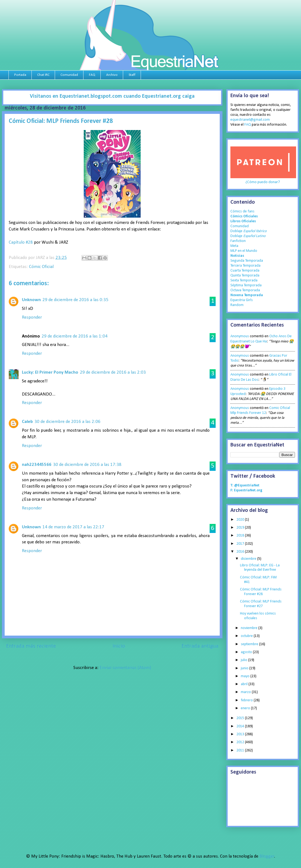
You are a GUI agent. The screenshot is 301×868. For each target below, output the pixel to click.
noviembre (250, 628)
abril (245, 684)
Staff (132, 75)
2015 (241, 718)
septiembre (250, 644)
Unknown (31, 300)
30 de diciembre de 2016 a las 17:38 (87, 465)
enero (246, 708)
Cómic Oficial (41, 267)
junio (245, 668)
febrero (247, 700)
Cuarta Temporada (245, 271)
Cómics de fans (242, 211)
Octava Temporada (245, 290)
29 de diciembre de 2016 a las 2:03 (113, 372)
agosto (247, 652)
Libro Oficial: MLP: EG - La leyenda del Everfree (260, 568)
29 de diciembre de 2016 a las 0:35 (75, 300)
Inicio (119, 646)
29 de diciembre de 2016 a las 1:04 (75, 336)
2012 (241, 742)
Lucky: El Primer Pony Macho (50, 372)
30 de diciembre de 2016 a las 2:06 (67, 422)
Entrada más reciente (31, 646)
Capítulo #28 (21, 242)
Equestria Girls (242, 300)
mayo (246, 676)
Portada (20, 75)
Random (237, 305)
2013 (241, 734)
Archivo (112, 75)
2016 (241, 552)
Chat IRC (43, 75)
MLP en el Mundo (244, 251)
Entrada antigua (200, 646)
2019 (241, 528)
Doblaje (248, 231)
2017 (241, 544)
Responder (32, 317)
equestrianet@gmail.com (250, 120)
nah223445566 (37, 465)
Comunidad (69, 75)
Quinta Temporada (245, 276)
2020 (241, 520)
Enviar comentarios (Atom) (125, 668)
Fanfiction (238, 241)
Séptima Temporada (246, 285)
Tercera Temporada (245, 266)
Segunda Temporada (247, 261)
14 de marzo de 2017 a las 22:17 (73, 527)
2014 (241, 726)
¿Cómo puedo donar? (263, 182)
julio (244, 660)
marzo (246, 692)
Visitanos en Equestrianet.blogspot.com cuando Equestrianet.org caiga (112, 96)
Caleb (27, 422)
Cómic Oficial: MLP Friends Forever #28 (261, 592)
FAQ (92, 75)
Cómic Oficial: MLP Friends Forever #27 (261, 604)
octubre (247, 636)
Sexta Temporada (244, 280)
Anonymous (240, 336)
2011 (241, 750)
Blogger (267, 856)
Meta (234, 246)
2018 (241, 536)
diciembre (249, 559)
